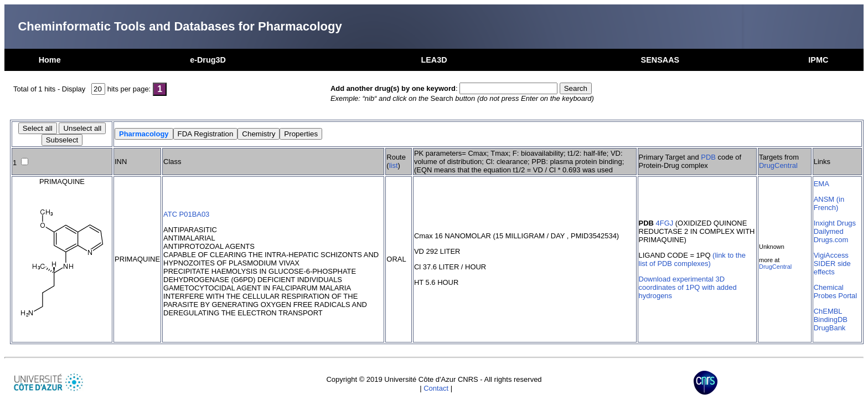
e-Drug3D (208, 60)
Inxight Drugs (835, 223)
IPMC (818, 60)
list (394, 165)
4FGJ (665, 223)
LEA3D (434, 60)
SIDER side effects (832, 268)
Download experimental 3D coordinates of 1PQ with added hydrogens (688, 287)
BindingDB (831, 319)
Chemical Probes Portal (835, 292)
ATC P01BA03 (186, 214)
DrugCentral (778, 165)
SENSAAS (660, 60)
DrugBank (830, 328)
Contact (436, 388)
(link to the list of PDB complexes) (692, 259)
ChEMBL (828, 311)
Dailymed (829, 231)
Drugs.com (831, 240)
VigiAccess (831, 255)
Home (50, 60)
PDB (708, 157)
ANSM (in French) (829, 203)
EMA (821, 184)
